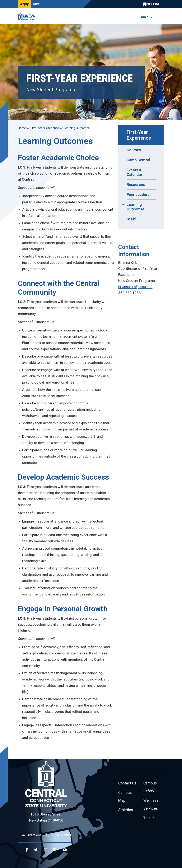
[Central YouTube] (65, 850)
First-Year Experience (139, 135)
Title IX (149, 819)
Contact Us (127, 783)
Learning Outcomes (136, 207)
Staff (131, 219)
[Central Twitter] (36, 850)
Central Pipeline (153, 4)
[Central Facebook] (27, 850)
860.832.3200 (61, 835)
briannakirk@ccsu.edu (135, 287)
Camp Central (138, 160)
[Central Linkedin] (55, 850)
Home (22, 128)
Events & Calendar (134, 172)
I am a (144, 17)
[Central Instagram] (45, 850)
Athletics (126, 811)
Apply (24, 4)
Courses (134, 150)
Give (36, 4)
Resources (136, 184)
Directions (34, 835)
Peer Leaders (138, 194)
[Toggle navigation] (162, 16)
